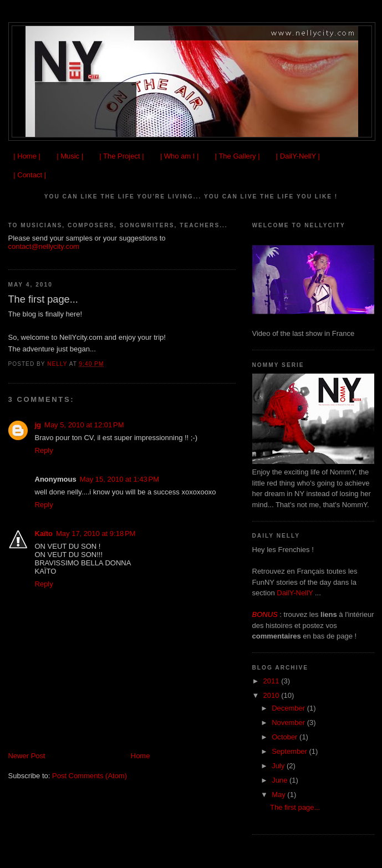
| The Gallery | (238, 156)
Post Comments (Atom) (90, 776)
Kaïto (44, 533)
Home (141, 756)
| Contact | (30, 175)
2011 (273, 681)
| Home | (27, 156)
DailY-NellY (296, 593)
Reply (44, 450)
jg (38, 425)
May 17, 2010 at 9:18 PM (96, 533)
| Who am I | (180, 156)
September (290, 751)
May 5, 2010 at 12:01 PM (84, 425)
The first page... (295, 807)
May (279, 795)
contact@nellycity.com (44, 246)
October (286, 737)
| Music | (70, 156)
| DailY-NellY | (298, 156)
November (289, 723)
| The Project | (121, 156)
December (289, 708)
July (279, 766)
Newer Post (27, 756)
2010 (273, 695)
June (281, 780)
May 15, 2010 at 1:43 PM (119, 479)
